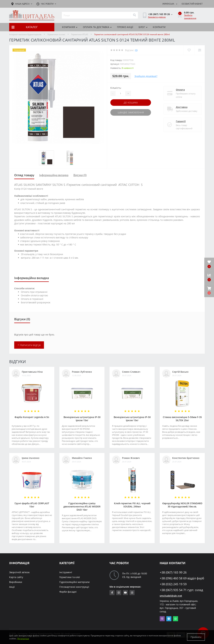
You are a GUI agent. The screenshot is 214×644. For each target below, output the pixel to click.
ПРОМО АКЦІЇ (125, 27)
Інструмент (66, 572)
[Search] (134, 15)
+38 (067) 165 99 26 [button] (173, 572)
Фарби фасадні (68, 592)
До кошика (131, 103)
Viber (162, 619)
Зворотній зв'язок (19, 572)
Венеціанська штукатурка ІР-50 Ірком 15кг (82, 419)
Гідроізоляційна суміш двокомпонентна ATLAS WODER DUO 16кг (82, 506)
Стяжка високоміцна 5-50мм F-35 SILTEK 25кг (182, 419)
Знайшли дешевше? (146, 76)
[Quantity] (120, 93)
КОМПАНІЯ (70, 27)
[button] (209, 291)
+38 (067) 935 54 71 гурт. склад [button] (181, 590)
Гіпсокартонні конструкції (74, 587)
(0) (136, 50)
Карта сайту (16, 577)
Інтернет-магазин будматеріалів (25, 34)
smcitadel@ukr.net (171, 596)
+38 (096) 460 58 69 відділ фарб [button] (182, 578)
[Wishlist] (189, 50)
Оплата (180, 90)
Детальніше (23, 639)
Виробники (16, 582)
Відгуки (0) (80, 175)
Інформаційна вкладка (54, 175)
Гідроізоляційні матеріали (74, 582)
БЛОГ (143, 27)
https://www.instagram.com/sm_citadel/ (119, 593)
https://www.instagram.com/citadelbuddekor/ (132, 593)
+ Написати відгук (29, 345)
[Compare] (200, 50)
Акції (12, 587)
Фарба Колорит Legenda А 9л (32, 417)
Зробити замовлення (190, 17)
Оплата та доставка (97, 27)
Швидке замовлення (131, 112)
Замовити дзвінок (157, 17)
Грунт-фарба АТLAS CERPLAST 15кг (32, 505)
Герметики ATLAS (80, 34)
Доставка (182, 107)
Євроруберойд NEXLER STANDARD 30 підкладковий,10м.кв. (182, 505)
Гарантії (181, 121)
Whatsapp (176, 619)
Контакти (159, 27)
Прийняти (196, 637)
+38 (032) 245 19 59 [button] (173, 584)
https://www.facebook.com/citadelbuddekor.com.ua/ (112, 593)
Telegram (169, 619)
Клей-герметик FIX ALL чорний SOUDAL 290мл (132, 505)
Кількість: (116, 88)
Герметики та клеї (56, 34)
